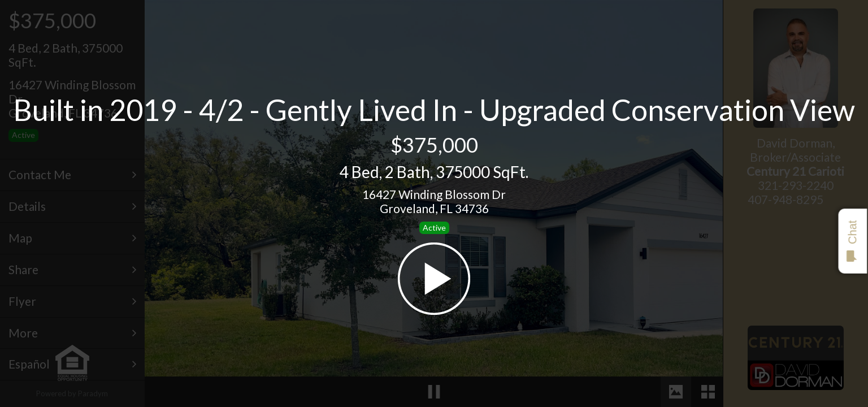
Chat (852, 241)
